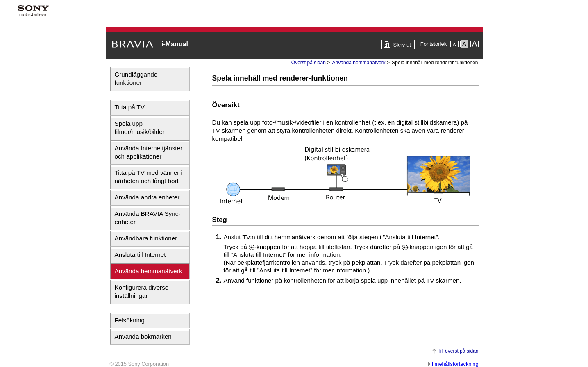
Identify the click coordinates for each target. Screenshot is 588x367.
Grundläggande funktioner (136, 78)
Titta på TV (130, 107)
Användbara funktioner (146, 238)
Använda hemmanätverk (149, 271)
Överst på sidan (309, 63)
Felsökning (130, 320)
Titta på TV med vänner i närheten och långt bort (149, 177)
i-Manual (175, 44)
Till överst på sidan (458, 351)
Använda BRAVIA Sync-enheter (148, 218)
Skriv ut (402, 45)
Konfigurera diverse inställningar (142, 291)
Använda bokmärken (143, 336)
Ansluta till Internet (140, 255)
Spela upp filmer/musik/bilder (140, 128)
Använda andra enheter (147, 197)
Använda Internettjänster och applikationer (149, 152)
